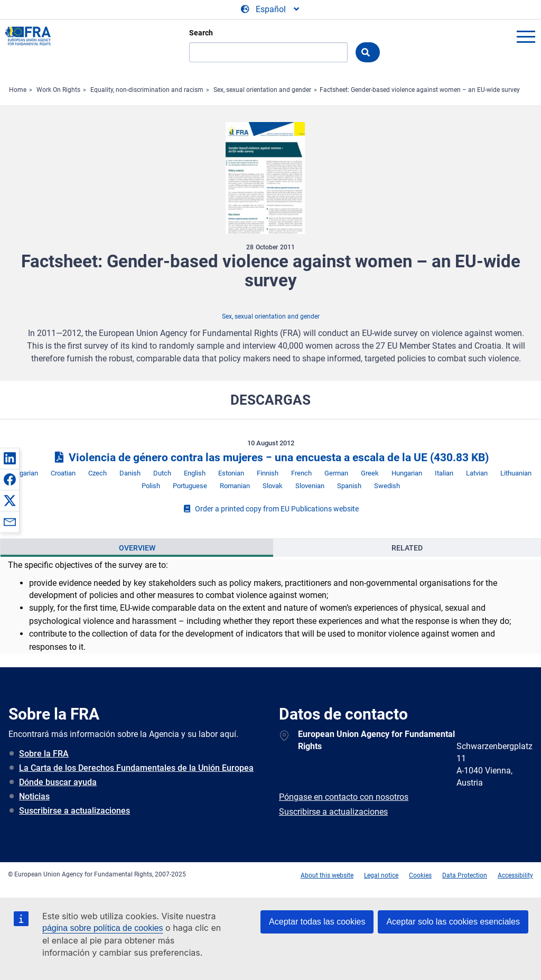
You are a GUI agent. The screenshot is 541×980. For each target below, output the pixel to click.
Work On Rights (58, 90)
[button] (10, 458)
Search (201, 33)
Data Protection (465, 875)
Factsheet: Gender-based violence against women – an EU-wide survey (420, 90)
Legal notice (381, 875)
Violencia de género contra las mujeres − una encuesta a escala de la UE (270, 458)
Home (18, 90)
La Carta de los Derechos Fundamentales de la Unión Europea (136, 768)
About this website (327, 875)
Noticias (34, 796)
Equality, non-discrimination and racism (147, 90)
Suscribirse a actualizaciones (74, 811)
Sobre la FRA (44, 754)
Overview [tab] (137, 548)
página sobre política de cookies (103, 928)
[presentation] (137, 548)
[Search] (268, 52)
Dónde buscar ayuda (58, 782)
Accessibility (515, 875)
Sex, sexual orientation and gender (262, 90)
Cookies (420, 875)
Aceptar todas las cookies (317, 922)
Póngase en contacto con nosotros (344, 797)
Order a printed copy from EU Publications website (270, 509)
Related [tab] (407, 548)
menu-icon (526, 36)
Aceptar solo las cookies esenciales (453, 922)
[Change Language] (271, 10)
